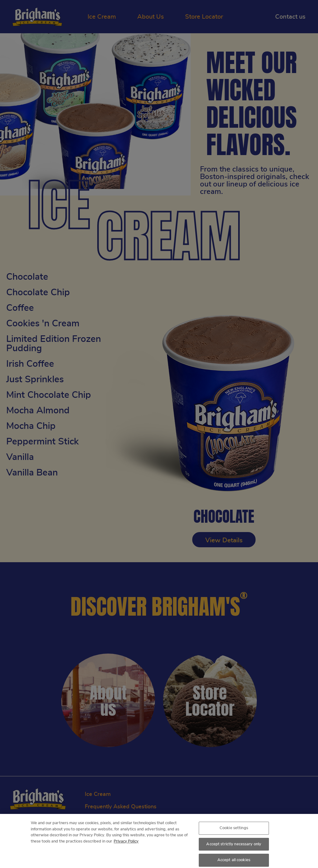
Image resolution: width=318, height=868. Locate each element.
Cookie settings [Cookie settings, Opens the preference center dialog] (234, 831)
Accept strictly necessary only (234, 847)
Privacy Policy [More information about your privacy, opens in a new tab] (126, 844)
